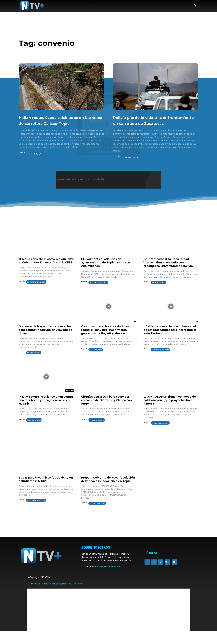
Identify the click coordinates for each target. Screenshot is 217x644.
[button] (195, 6)
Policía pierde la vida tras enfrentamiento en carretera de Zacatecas (155, 123)
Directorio (77, 596)
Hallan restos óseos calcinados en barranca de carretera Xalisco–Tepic (59, 123)
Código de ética (35, 596)
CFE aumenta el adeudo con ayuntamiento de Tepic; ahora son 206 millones (108, 268)
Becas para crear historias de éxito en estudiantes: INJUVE (42, 488)
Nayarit (23, 159)
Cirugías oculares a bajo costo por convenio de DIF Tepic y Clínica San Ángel (108, 409)
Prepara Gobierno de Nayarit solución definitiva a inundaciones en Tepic (108, 490)
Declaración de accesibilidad (58, 596)
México (117, 162)
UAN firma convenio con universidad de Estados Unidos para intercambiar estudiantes (168, 339)
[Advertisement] (108, 540)
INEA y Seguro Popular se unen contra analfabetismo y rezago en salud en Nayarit (46, 409)
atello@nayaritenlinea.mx (107, 579)
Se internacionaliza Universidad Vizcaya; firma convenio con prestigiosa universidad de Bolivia (171, 268)
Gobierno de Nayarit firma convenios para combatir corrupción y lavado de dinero (43, 339)
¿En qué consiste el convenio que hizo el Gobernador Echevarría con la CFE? (45, 268)
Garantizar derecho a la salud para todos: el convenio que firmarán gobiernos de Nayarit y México (108, 339)
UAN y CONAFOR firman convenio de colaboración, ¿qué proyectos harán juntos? (171, 409)
